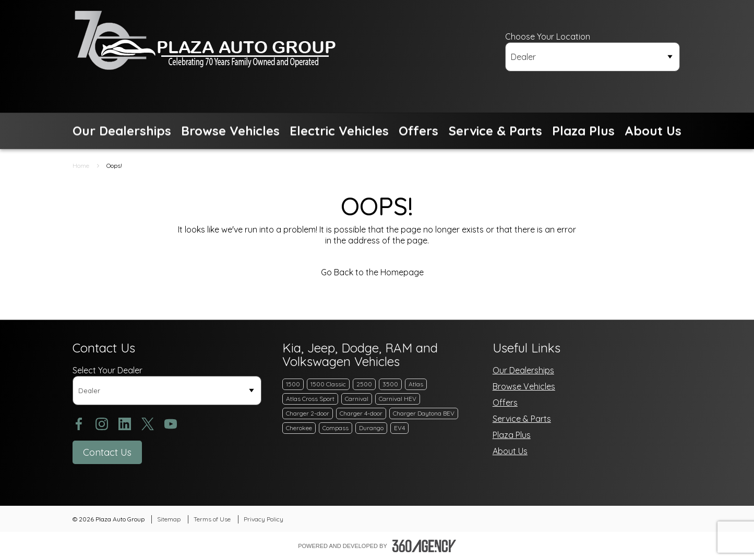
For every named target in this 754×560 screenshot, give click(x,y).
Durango (371, 428)
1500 (293, 384)
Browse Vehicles (524, 386)
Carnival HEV (398, 399)
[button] (122, 131)
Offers (505, 403)
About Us (510, 451)
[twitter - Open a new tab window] (148, 424)
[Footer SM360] (424, 546)
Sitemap (169, 519)
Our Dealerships (523, 370)
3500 (390, 384)
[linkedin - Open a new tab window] (125, 424)
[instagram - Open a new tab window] (102, 424)
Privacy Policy (264, 519)
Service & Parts (522, 419)
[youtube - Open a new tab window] (171, 424)
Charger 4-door (361, 413)
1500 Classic (328, 384)
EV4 (399, 428)
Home (81, 166)
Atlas (416, 384)
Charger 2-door (308, 413)
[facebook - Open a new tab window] (79, 424)
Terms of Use (212, 519)
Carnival (357, 399)
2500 (364, 384)
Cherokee (299, 428)
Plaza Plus (512, 435)
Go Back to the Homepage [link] (377, 272)
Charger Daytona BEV (424, 413)
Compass (336, 428)
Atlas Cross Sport (310, 399)
